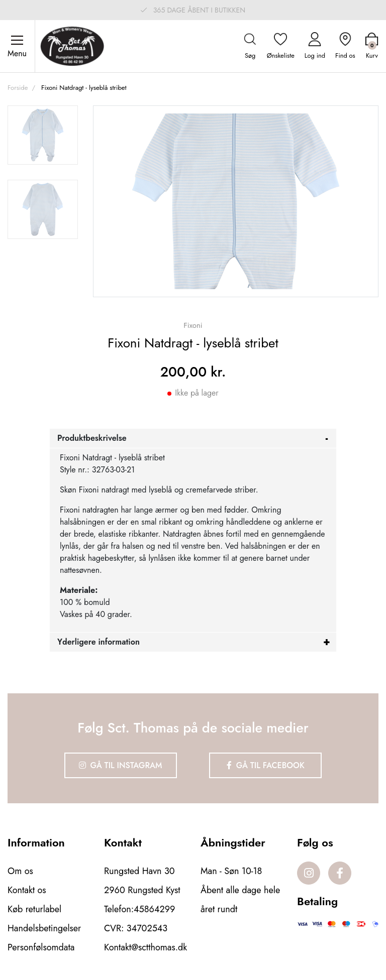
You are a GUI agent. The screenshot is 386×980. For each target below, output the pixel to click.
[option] (43, 135)
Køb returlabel (34, 909)
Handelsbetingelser (44, 928)
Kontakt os (27, 890)
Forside (18, 88)
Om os (20, 871)
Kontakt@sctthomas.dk (146, 947)
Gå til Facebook (266, 765)
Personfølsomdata (41, 947)
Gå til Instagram (121, 765)
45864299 (154, 909)
